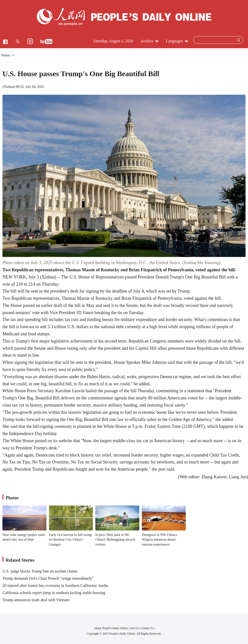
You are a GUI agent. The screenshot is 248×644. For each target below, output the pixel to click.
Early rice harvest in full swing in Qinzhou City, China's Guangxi (70, 540)
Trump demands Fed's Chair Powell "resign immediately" (48, 578)
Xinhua (9, 87)
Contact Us (148, 628)
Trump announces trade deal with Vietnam (36, 600)
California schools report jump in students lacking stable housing (54, 593)
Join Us (135, 628)
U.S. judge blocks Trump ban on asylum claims (40, 571)
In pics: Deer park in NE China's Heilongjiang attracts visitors (115, 540)
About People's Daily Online (111, 628)
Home (5, 55)
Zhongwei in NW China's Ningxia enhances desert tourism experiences (159, 540)
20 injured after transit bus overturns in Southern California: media (55, 586)
